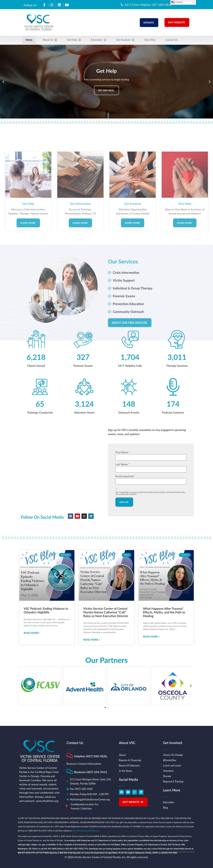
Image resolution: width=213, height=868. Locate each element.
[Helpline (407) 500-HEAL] (69, 756)
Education (99, 40)
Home (29, 40)
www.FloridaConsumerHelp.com (86, 831)
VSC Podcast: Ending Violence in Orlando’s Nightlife (46, 610)
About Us (50, 40)
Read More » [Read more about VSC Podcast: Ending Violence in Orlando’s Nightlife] (32, 633)
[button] (3, 82)
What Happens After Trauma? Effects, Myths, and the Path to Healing (164, 612)
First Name (123, 452)
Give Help (150, 40)
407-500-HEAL (106, 90)
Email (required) (125, 476)
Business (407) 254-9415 (91, 772)
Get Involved (125, 40)
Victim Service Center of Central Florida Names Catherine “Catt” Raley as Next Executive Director (106, 612)
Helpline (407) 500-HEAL (91, 756)
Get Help (74, 40)
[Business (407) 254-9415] (69, 772)
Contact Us (172, 40)
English (177, 2)
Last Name (122, 464)
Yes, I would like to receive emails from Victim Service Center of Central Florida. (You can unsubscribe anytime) (150, 493)
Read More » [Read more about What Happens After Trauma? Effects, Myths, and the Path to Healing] (151, 636)
